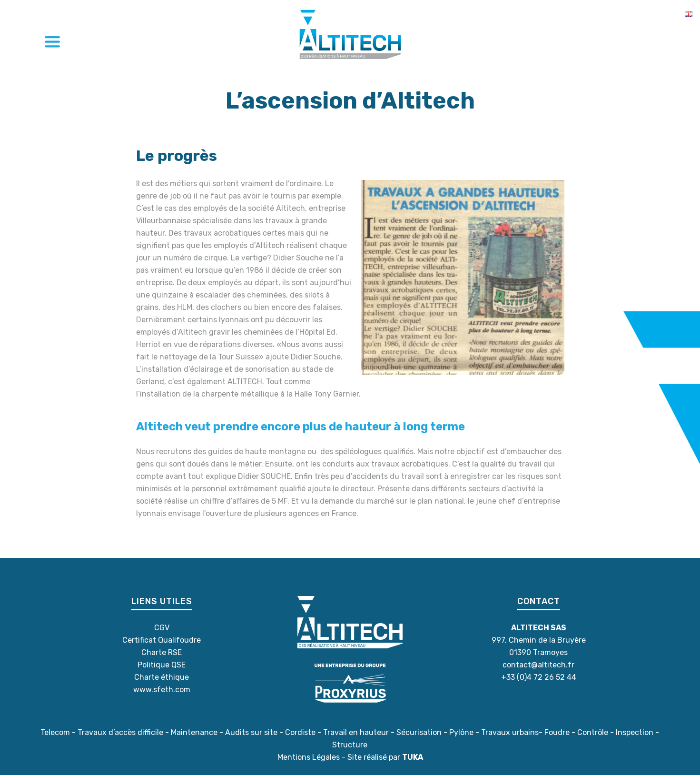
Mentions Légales (309, 757)
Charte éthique (162, 677)
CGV (162, 628)
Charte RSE (162, 652)
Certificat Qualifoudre (162, 640)
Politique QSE (162, 665)
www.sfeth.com (162, 690)
